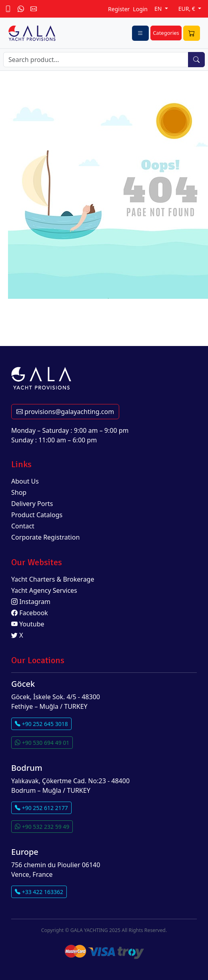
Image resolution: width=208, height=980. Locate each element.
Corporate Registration (45, 537)
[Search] (96, 60)
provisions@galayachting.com (65, 412)
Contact (23, 526)
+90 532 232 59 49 (42, 827)
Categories (166, 33)
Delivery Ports (32, 504)
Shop (19, 492)
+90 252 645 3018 (41, 724)
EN (159, 9)
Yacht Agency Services (44, 590)
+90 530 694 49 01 (42, 743)
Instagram (31, 602)
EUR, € (188, 9)
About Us (25, 481)
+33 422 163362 (39, 892)
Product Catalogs (37, 515)
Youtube (28, 624)
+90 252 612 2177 (41, 808)
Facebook (30, 613)
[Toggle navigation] (140, 33)
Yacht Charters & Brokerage (53, 579)
